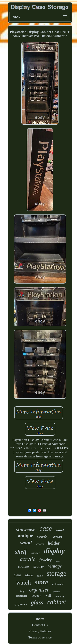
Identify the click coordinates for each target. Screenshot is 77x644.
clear (17, 575)
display (54, 551)
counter (24, 566)
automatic (58, 584)
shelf (21, 552)
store (41, 582)
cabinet (57, 602)
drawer (39, 566)
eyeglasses (20, 604)
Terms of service (40, 637)
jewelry (45, 560)
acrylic (28, 559)
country (43, 536)
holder (54, 543)
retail (58, 561)
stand (60, 530)
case (46, 528)
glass (37, 602)
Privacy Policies (40, 631)
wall (48, 596)
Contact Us (40, 625)
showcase (26, 529)
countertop (22, 596)
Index (40, 619)
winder (35, 553)
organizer (39, 590)
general (56, 592)
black (29, 575)
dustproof (59, 596)
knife (22, 591)
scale (40, 576)
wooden (36, 596)
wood (26, 543)
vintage (55, 566)
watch (24, 582)
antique (25, 536)
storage (57, 573)
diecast (58, 537)
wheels (40, 544)
